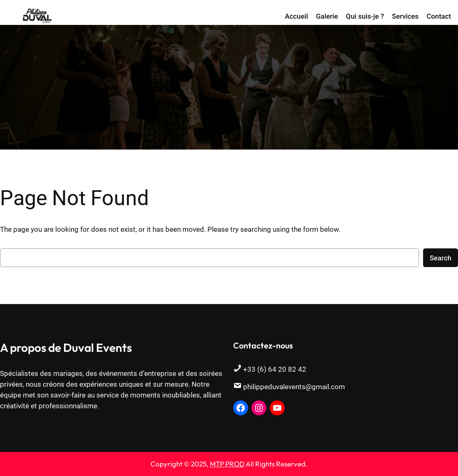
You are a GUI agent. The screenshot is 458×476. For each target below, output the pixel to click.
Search (441, 258)
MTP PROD (227, 464)
